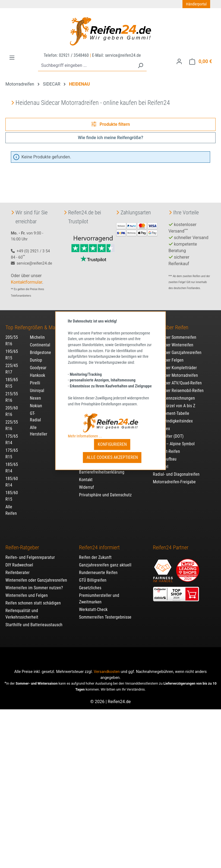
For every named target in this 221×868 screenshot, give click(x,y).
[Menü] (12, 58)
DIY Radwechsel (19, 559)
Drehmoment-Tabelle (171, 408)
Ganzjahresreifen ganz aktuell (105, 559)
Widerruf (86, 482)
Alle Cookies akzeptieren (112, 457)
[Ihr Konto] (179, 61)
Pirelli (35, 377)
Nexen (35, 392)
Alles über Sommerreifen (175, 332)
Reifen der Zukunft (95, 552)
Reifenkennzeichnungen (174, 392)
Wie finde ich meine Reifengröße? (111, 138)
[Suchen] (140, 66)
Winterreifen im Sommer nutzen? (34, 582)
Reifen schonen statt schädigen (33, 597)
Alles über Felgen (168, 354)
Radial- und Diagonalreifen (176, 469)
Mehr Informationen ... (85, 436)
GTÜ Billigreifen (93, 574)
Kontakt (86, 474)
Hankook (37, 370)
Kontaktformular (26, 276)
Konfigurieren (112, 444)
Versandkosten (107, 666)
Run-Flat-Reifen (166, 446)
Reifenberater (18, 567)
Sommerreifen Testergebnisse (105, 611)
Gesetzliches (90, 582)
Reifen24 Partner (171, 542)
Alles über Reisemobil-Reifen (178, 385)
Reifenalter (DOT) (168, 430)
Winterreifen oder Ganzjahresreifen (36, 574)
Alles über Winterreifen (173, 339)
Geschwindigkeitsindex (173, 415)
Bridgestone (40, 347)
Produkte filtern (111, 124)
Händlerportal (196, 4)
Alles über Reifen (171, 322)
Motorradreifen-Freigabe (174, 476)
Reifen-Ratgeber (22, 542)
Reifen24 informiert (99, 542)
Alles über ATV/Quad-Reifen (177, 377)
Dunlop (36, 354)
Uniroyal (37, 385)
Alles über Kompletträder (175, 362)
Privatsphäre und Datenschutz (105, 489)
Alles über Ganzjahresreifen (177, 347)
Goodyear (38, 362)
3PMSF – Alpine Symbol (174, 438)
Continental (40, 339)
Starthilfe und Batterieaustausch (34, 619)
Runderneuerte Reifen (98, 567)
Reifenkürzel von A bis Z (174, 400)
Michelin (37, 332)
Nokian (36, 400)
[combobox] (86, 66)
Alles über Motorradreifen (175, 370)
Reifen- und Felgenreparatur (30, 552)
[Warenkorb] (201, 62)
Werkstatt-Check (93, 604)
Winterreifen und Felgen (27, 590)
